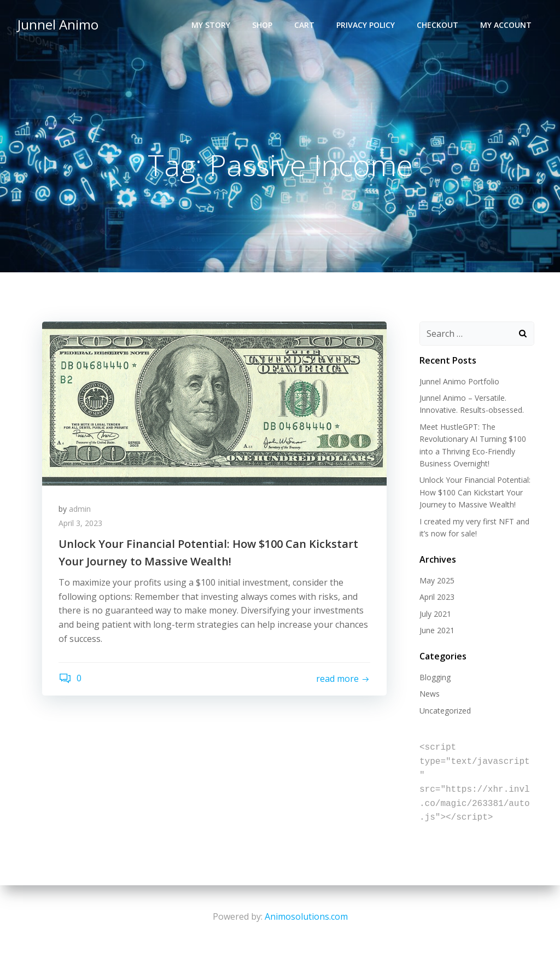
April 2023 (437, 597)
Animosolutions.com (306, 916)
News (430, 694)
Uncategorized (445, 711)
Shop (262, 25)
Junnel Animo (58, 24)
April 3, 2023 (80, 523)
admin (80, 509)
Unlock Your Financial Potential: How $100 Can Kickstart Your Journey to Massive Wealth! (475, 492)
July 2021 (435, 614)
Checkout (437, 25)
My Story (211, 25)
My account (506, 25)
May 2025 (437, 580)
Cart (304, 25)
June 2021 (437, 630)
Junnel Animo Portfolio (459, 381)
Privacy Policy (366, 25)
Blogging (435, 677)
